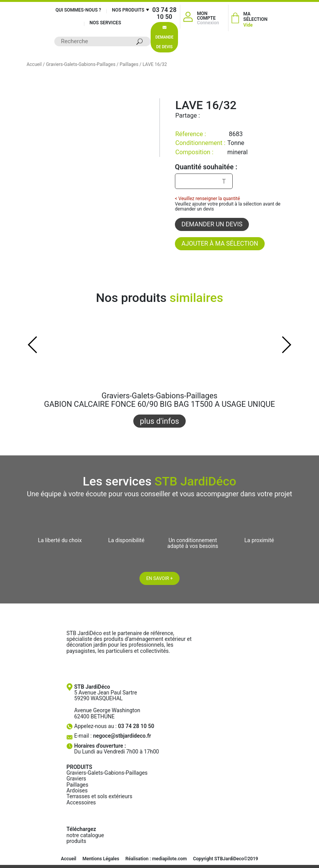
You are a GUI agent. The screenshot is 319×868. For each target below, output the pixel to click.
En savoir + (159, 578)
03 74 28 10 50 (164, 13)
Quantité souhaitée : (206, 167)
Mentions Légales (101, 859)
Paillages (129, 64)
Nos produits (128, 10)
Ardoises (77, 790)
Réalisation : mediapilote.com (156, 859)
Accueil (34, 64)
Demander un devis (212, 224)
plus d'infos (159, 421)
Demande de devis (164, 37)
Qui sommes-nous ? (78, 10)
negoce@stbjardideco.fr (122, 736)
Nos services (105, 23)
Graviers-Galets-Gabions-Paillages (81, 64)
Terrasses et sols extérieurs (100, 796)
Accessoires (81, 802)
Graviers (76, 779)
